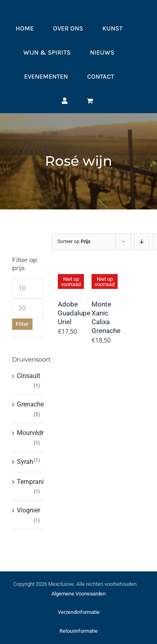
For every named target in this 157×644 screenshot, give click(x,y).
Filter (22, 324)
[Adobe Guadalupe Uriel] (65, 271)
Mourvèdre (32, 433)
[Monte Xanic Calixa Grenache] (98, 271)
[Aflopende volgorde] (142, 242)
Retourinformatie (78, 631)
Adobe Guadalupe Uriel (74, 313)
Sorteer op (74, 242)
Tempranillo (34, 482)
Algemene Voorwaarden (78, 594)
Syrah (25, 462)
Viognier (29, 510)
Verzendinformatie (79, 612)
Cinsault (29, 376)
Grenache (30, 404)
